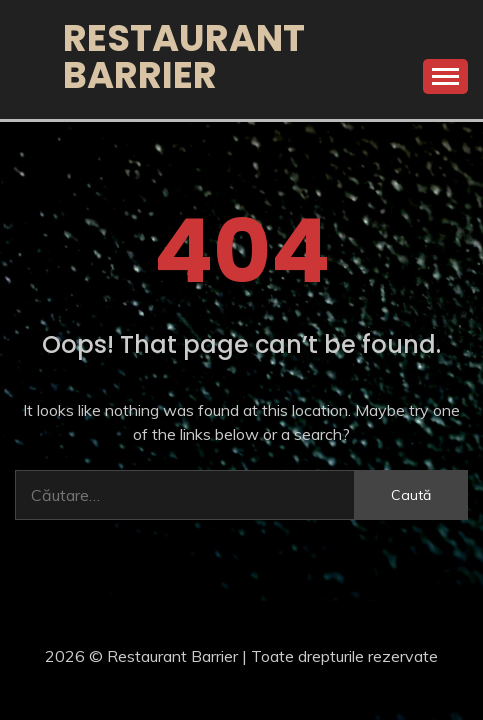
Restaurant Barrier (184, 56)
